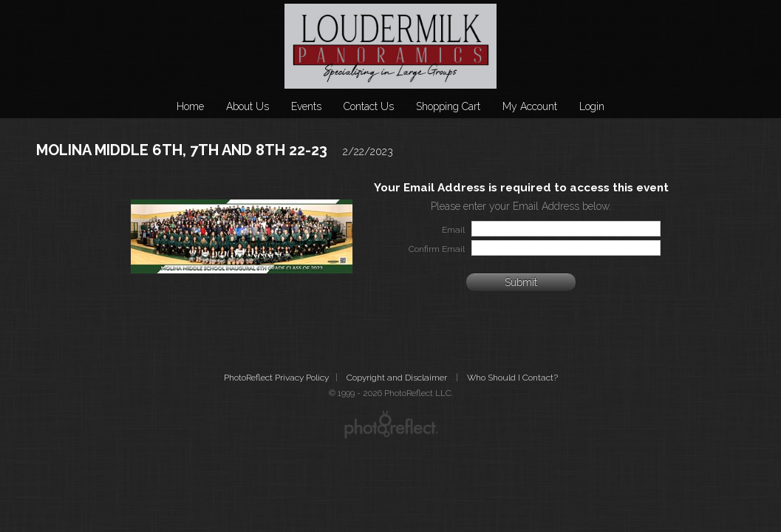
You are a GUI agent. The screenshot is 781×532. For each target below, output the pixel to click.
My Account (530, 106)
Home (190, 106)
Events (306, 106)
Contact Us (369, 106)
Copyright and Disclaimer (398, 378)
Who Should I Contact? (512, 378)
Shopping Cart (448, 106)
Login (592, 106)
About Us (248, 106)
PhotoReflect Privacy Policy (276, 378)
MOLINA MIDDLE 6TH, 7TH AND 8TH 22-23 (182, 150)
